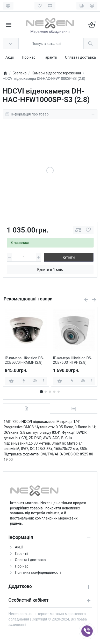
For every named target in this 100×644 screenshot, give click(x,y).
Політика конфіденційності (38, 572)
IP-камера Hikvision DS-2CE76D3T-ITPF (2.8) (73, 360)
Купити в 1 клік (50, 269)
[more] (43, 381)
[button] (46, 392)
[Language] (8, 6)
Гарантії (50, 57)
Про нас (28, 57)
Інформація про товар (50, 114)
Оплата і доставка (80, 57)
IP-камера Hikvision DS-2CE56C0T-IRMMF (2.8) (24, 360)
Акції (10, 57)
